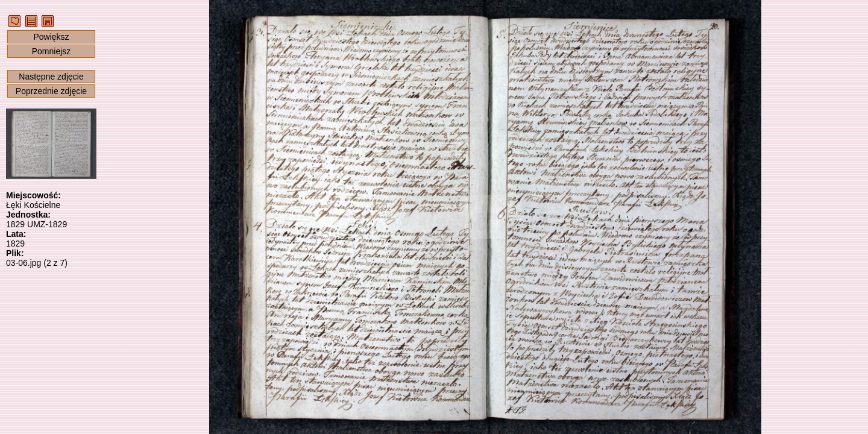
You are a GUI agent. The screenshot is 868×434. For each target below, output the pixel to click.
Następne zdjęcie (51, 77)
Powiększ (51, 37)
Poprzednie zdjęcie (51, 91)
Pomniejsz (52, 51)
